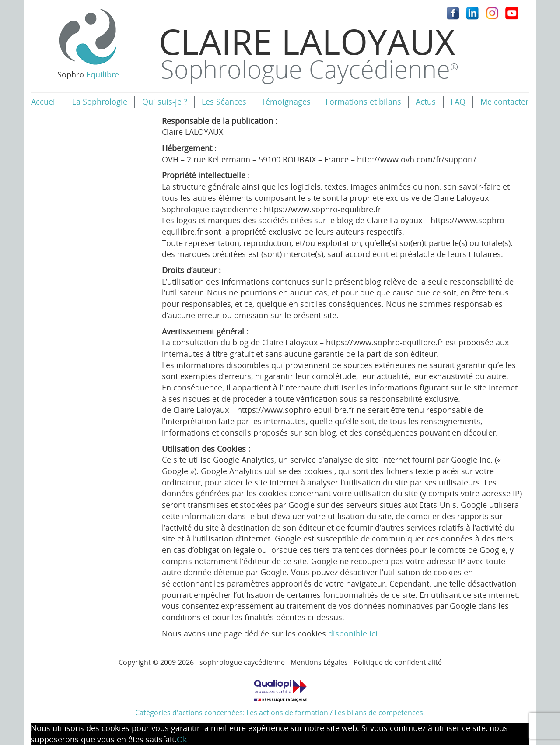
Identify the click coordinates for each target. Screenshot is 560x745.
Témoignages (286, 102)
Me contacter (504, 102)
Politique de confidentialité (398, 662)
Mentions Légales (319, 662)
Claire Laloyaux (308, 51)
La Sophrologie (100, 102)
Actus (426, 102)
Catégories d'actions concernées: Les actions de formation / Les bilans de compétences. (280, 695)
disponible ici (353, 633)
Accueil (44, 102)
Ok (182, 739)
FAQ (458, 102)
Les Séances (224, 102)
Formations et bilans (363, 102)
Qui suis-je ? (165, 102)
